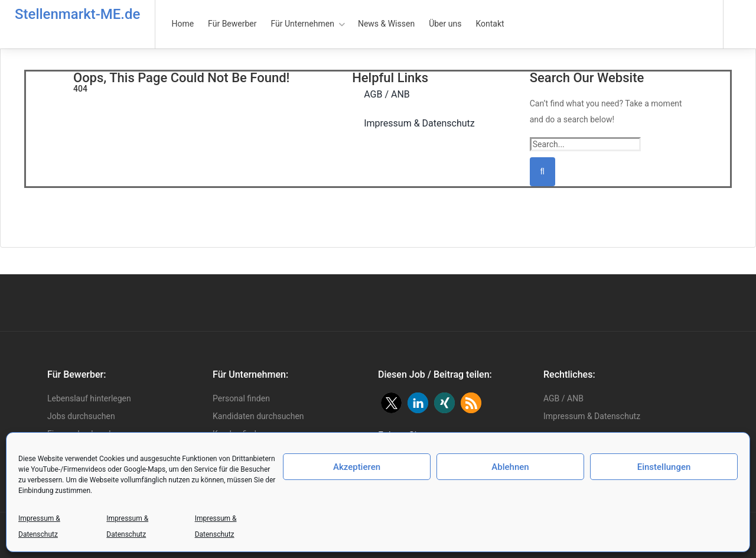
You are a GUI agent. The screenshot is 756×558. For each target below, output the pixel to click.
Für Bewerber (232, 24)
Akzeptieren (357, 467)
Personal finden (241, 398)
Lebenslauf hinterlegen (89, 398)
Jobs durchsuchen (81, 416)
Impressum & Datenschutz (39, 526)
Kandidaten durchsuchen (258, 416)
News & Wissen (386, 24)
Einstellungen (664, 467)
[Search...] (585, 144)
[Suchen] (542, 172)
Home (183, 24)
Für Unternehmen (303, 24)
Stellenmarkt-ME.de (77, 14)
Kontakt (490, 24)
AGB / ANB (563, 398)
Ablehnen (510, 467)
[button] (391, 403)
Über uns (445, 24)
